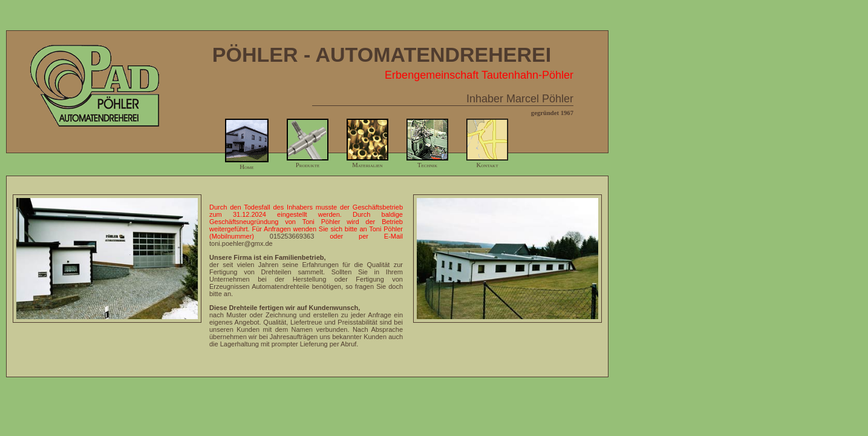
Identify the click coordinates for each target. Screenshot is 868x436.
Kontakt (487, 162)
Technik (427, 162)
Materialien (367, 162)
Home (247, 163)
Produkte (308, 162)
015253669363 (292, 236)
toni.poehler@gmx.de (241, 243)
